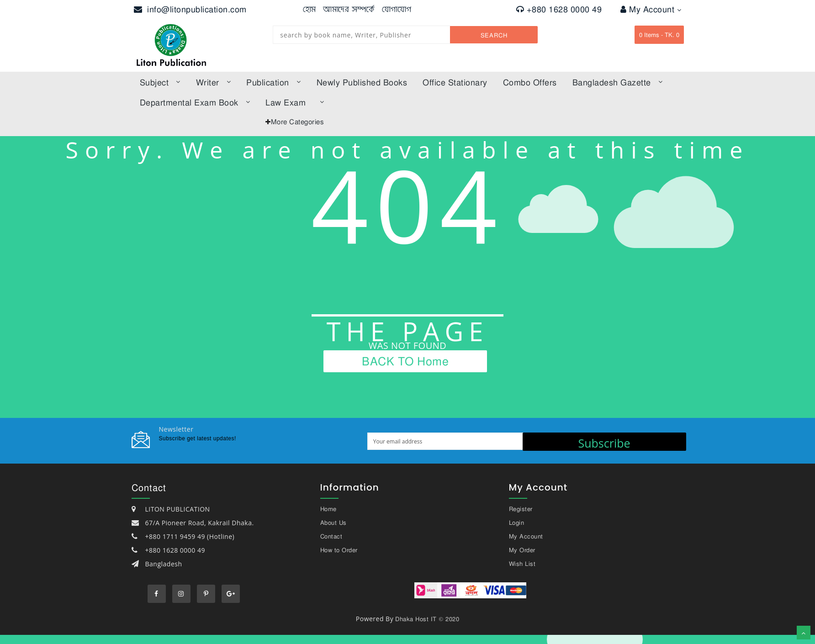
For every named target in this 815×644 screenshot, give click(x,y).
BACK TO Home (405, 361)
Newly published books (362, 82)
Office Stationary (455, 82)
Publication (273, 82)
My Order (522, 550)
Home (328, 509)
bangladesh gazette (618, 82)
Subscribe (604, 443)
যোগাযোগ (397, 9)
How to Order (339, 550)
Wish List (522, 564)
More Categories (298, 121)
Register (521, 509)
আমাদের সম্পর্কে (349, 9)
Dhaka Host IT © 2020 (427, 619)
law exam (295, 102)
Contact (331, 536)
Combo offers (530, 82)
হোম (310, 9)
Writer (214, 82)
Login (517, 523)
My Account (651, 9)
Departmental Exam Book (195, 102)
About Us (333, 523)
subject (160, 82)
